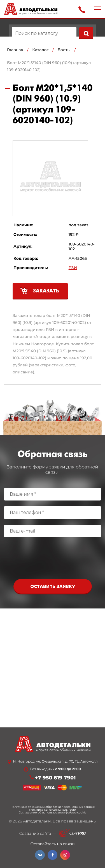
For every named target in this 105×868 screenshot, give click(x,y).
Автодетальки (37, 821)
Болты (64, 50)
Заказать (46, 291)
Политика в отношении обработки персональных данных (53, 807)
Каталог (40, 50)
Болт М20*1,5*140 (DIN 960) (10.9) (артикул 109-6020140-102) (49, 66)
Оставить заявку (53, 587)
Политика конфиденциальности (52, 810)
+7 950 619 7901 (55, 778)
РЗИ (73, 268)
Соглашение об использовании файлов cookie (52, 813)
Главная (15, 50)
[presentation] (53, 560)
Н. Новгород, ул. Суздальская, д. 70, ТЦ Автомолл (55, 762)
